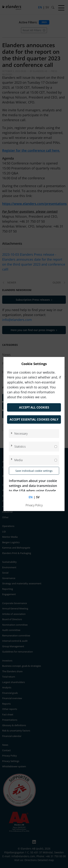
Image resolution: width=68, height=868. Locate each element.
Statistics (20, 447)
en (31, 497)
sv (38, 497)
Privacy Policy (34, 505)
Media (18, 460)
